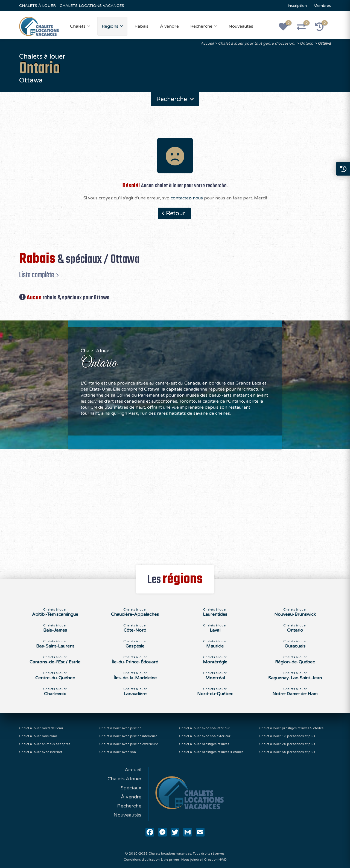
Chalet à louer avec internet (41, 752)
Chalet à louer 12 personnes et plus (287, 736)
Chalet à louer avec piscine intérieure (128, 736)
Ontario (307, 43)
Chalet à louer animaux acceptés (45, 744)
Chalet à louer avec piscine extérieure (129, 744)
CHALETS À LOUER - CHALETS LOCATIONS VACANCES (72, 6)
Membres (322, 6)
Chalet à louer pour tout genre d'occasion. (257, 43)
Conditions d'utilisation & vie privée (151, 860)
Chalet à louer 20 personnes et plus (287, 744)
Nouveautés (241, 26)
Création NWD (215, 860)
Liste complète (37, 275)
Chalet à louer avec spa (118, 752)
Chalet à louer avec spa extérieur (205, 736)
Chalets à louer (124, 779)
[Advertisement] (175, 504)
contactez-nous (187, 198)
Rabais (142, 26)
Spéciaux (131, 788)
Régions (110, 26)
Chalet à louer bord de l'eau (41, 728)
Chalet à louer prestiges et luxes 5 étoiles (291, 728)
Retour (176, 213)
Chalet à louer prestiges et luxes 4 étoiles (211, 752)
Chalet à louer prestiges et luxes (204, 744)
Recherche (201, 26)
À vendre (169, 26)
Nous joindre (191, 860)
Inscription (297, 6)
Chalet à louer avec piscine (120, 728)
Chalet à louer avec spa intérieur (204, 728)
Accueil (207, 43)
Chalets (78, 26)
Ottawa (324, 43)
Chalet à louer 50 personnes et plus (287, 752)
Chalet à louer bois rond (38, 736)
